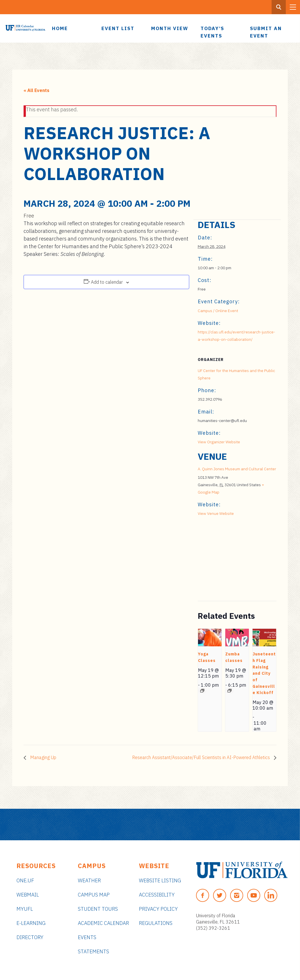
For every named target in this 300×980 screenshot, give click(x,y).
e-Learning (31, 923)
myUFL (25, 909)
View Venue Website (216, 513)
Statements (93, 951)
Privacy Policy (158, 909)
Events (87, 937)
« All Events (37, 90)
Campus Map (94, 895)
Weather (89, 880)
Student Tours (98, 909)
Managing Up (43, 757)
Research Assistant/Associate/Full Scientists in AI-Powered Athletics (202, 757)
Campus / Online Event (218, 311)
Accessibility (157, 895)
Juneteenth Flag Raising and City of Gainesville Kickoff (264, 673)
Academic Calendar (103, 923)
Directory (30, 937)
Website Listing (160, 880)
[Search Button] (279, 7)
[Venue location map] (228, 562)
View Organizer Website (219, 442)
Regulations (156, 923)
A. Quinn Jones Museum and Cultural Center (237, 469)
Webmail (28, 895)
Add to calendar (107, 282)
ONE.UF (25, 880)
